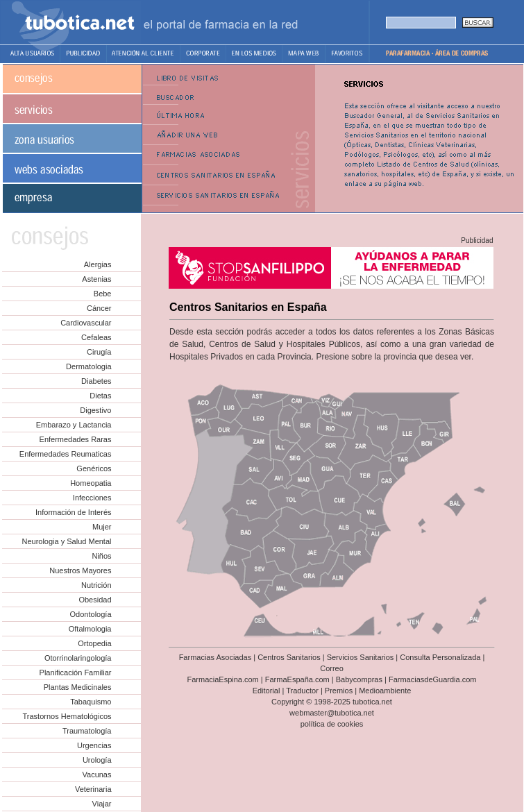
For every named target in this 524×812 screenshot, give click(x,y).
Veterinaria (93, 789)
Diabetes (96, 381)
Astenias (96, 279)
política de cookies (332, 724)
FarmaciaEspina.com (222, 679)
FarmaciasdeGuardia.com (433, 679)
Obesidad (95, 600)
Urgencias (94, 745)
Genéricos (94, 468)
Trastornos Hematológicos (67, 716)
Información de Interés (73, 512)
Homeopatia (91, 483)
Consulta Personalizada (440, 657)
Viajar (102, 804)
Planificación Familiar (76, 673)
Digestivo (95, 410)
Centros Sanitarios (289, 657)
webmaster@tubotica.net (332, 713)
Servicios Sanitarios (361, 657)
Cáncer (99, 308)
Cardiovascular (86, 323)
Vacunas (97, 775)
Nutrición (96, 585)
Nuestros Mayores (80, 570)
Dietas (100, 396)
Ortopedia (94, 643)
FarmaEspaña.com (297, 679)
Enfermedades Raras (76, 439)
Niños (101, 556)
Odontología (91, 614)
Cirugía (99, 352)
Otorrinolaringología (78, 658)
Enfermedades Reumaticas (66, 454)
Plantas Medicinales (78, 687)
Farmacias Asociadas (215, 657)
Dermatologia (88, 366)
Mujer (102, 527)
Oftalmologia (90, 629)
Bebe (103, 294)
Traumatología (87, 731)
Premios (339, 691)
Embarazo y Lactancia (74, 425)
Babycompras (359, 679)
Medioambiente (385, 691)
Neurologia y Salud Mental (66, 541)
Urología (97, 760)
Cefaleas (96, 337)
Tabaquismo (91, 702)
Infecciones (92, 498)
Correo (332, 668)
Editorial (267, 691)
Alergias (98, 264)
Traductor (302, 691)
